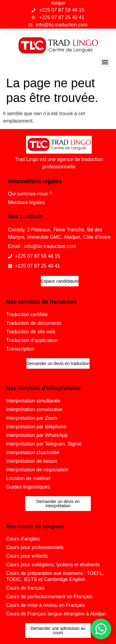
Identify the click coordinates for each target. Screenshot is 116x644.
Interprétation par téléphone (36, 427)
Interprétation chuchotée (33, 452)
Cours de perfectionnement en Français (49, 597)
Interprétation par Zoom (32, 418)
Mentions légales (26, 202)
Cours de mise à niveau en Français (45, 605)
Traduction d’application (32, 340)
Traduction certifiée (27, 314)
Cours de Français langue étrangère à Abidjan (56, 614)
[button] (105, 62)
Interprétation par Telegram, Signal (44, 444)
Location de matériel (28, 478)
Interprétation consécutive (34, 409)
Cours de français (25, 588)
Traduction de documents (34, 323)
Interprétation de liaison (32, 461)
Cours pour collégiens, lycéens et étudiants (53, 565)
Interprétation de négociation (37, 470)
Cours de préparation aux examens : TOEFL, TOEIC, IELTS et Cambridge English (55, 576)
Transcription (20, 349)
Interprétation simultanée (33, 401)
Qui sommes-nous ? (30, 194)
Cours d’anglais (23, 539)
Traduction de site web (31, 332)
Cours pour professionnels (35, 547)
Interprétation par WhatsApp (37, 435)
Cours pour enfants (27, 556)
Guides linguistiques (28, 487)
